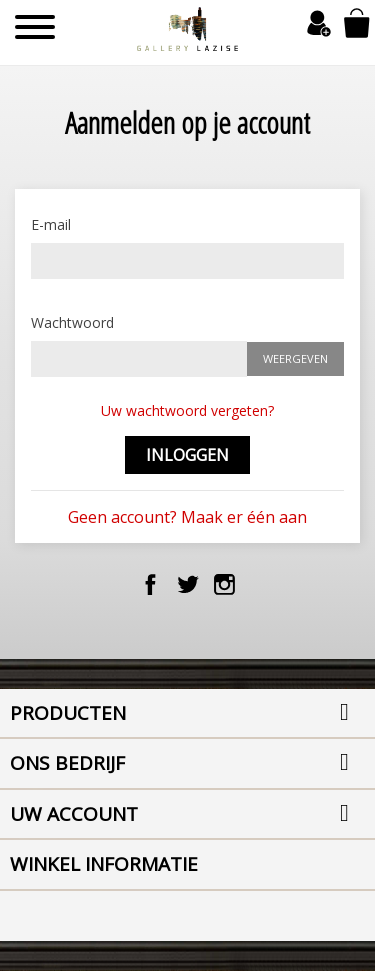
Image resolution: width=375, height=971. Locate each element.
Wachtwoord (72, 322)
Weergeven (295, 358)
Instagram (224, 584)
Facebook (150, 584)
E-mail (51, 224)
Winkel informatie (104, 864)
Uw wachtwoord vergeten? (187, 410)
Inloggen (187, 455)
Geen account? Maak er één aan (187, 517)
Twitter (187, 584)
